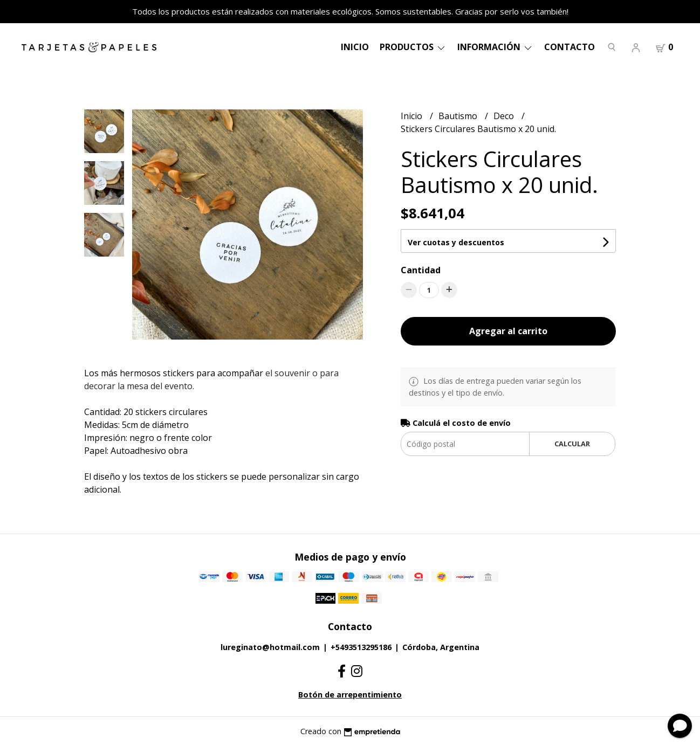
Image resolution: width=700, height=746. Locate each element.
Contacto (569, 47)
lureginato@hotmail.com (270, 647)
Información (495, 47)
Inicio (355, 47)
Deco (505, 116)
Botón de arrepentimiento (350, 695)
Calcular (572, 444)
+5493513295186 (361, 647)
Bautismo (459, 116)
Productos (413, 47)
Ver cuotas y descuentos (456, 242)
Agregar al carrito (508, 331)
